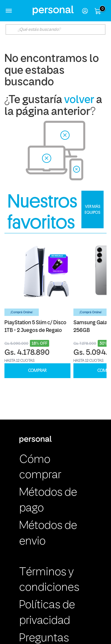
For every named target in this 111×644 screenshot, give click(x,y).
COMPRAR (37, 371)
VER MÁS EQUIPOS (92, 209)
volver (79, 100)
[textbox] (56, 29)
